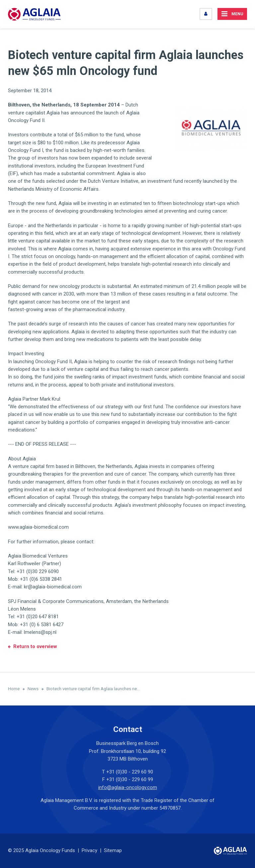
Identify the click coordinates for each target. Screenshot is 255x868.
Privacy (89, 850)
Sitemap (113, 850)
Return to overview (35, 646)
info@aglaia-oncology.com (128, 787)
